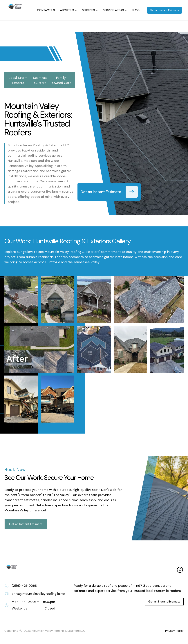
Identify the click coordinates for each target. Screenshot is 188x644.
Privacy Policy (174, 631)
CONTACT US (46, 10)
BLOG (136, 10)
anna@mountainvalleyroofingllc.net (39, 594)
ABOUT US (68, 10)
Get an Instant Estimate (164, 10)
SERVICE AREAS (115, 10)
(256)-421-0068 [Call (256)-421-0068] (24, 586)
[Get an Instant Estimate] (132, 192)
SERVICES (90, 10)
